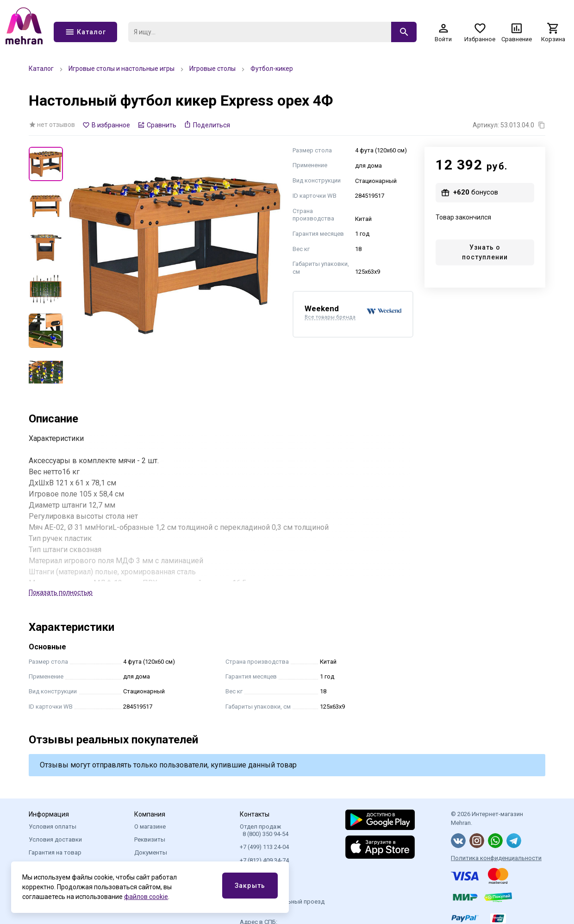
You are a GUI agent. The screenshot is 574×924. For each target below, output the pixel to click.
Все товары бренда (330, 317)
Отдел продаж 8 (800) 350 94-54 (264, 830)
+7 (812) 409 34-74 (264, 860)
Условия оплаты (53, 827)
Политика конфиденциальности (496, 858)
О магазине (150, 827)
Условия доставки (55, 839)
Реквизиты (150, 839)
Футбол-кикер (272, 69)
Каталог (41, 69)
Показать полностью (61, 592)
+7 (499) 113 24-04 (264, 847)
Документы (151, 852)
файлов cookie (146, 897)
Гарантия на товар (55, 852)
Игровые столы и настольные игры (122, 69)
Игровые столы (212, 69)
